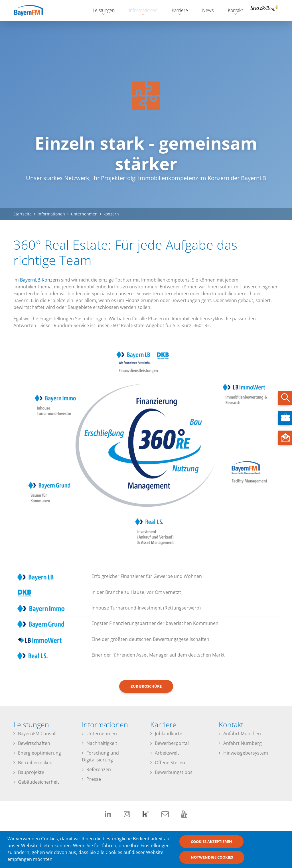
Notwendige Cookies (212, 859)
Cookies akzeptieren (211, 844)
